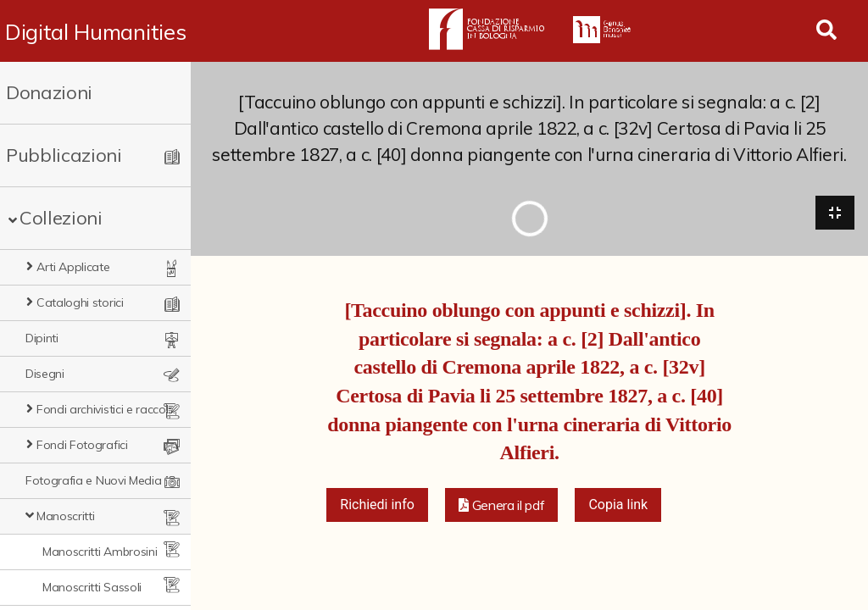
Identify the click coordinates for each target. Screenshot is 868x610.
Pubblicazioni (64, 155)
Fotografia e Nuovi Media (93, 480)
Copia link (618, 505)
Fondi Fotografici (82, 445)
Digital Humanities (95, 31)
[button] (502, 505)
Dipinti (42, 338)
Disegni (45, 374)
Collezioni (61, 218)
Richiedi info (377, 505)
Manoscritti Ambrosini (100, 552)
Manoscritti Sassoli (92, 587)
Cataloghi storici (80, 302)
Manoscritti (65, 516)
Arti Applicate (73, 267)
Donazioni (49, 92)
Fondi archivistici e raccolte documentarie (107, 409)
